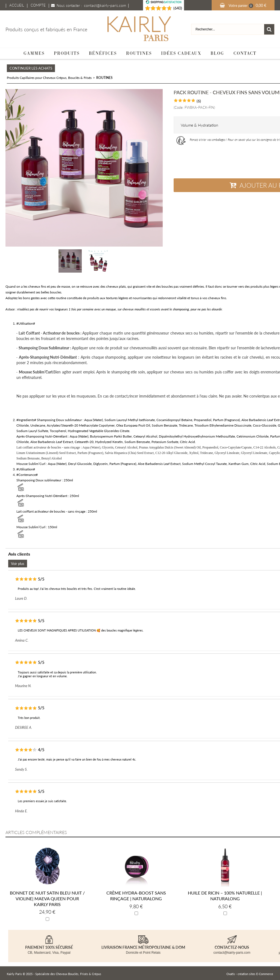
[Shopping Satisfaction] (156, 8)
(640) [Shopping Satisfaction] (178, 8)
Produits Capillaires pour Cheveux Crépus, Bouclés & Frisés (49, 78)
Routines (139, 53)
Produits (67, 53)
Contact (245, 53)
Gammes (34, 53)
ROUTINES (104, 78)
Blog (217, 53)
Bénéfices (103, 53)
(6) (199, 101)
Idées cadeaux (181, 53)
